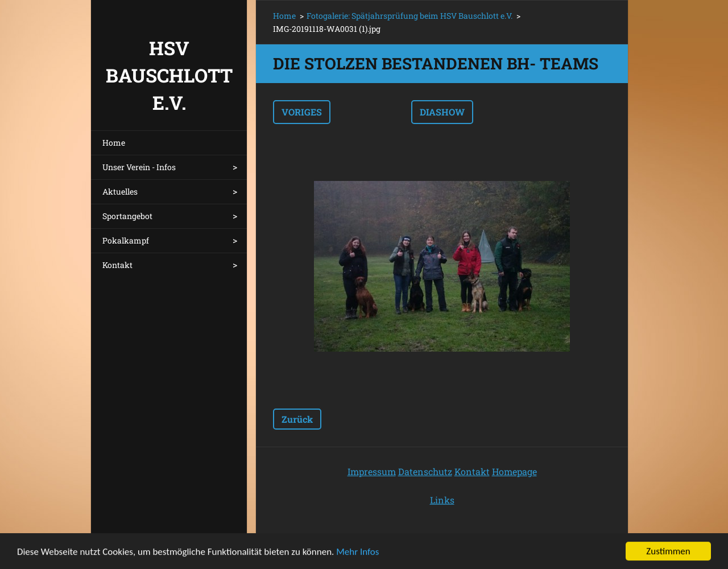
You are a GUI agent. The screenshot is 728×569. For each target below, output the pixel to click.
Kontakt (117, 265)
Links (442, 500)
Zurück (297, 419)
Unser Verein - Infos (139, 167)
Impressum (372, 471)
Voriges (302, 112)
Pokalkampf (126, 240)
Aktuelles (120, 191)
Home (114, 143)
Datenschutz (425, 471)
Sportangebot (127, 216)
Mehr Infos (357, 553)
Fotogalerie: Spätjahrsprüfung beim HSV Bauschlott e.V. (409, 16)
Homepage (514, 471)
